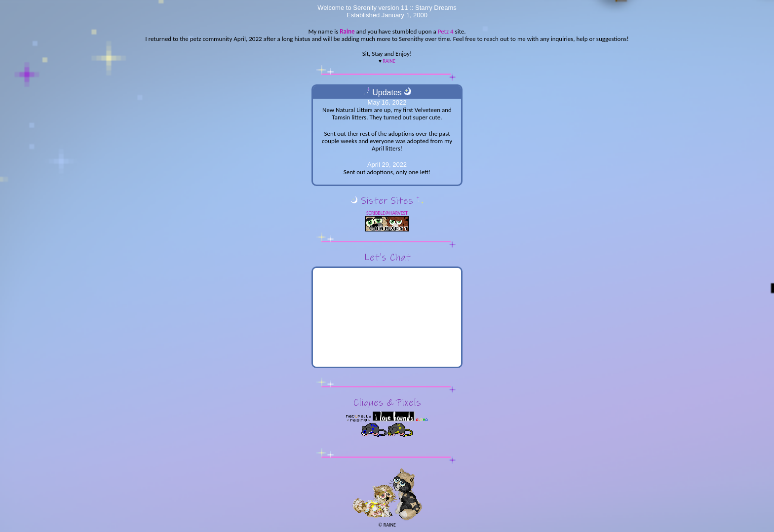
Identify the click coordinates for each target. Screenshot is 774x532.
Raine (347, 31)
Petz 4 (446, 31)
